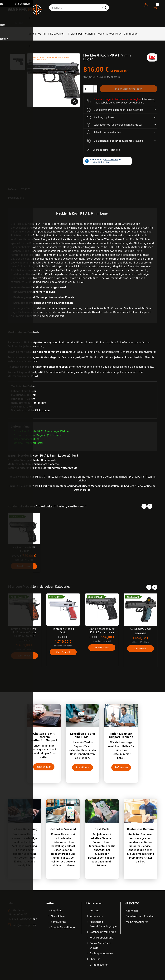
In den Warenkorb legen (129, 89)
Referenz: (14, 189)
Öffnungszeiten (99, 965)
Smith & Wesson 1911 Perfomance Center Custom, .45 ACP (24, 633)
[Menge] (88, 89)
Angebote (57, 911)
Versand (95, 911)
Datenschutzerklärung (103, 933)
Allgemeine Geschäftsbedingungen (104, 925)
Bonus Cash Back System (101, 946)
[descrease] (95, 91)
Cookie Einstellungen (64, 928)
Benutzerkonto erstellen (141, 917)
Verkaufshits (59, 922)
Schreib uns (83, 768)
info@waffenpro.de (24, 926)
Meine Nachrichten (138, 923)
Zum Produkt (24, 567)
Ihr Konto (131, 904)
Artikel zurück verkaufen (104, 132)
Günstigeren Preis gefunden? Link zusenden (115, 110)
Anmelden (132, 911)
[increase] (95, 87)
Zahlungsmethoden (102, 954)
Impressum (97, 917)
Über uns (95, 960)
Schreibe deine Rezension (103, 150)
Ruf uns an (121, 768)
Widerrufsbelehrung (102, 938)
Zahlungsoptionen (101, 117)
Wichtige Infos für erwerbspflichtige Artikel (114, 125)
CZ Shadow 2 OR (141, 629)
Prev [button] (149, 587)
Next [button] (155, 587)
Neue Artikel (58, 917)
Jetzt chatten (44, 767)
